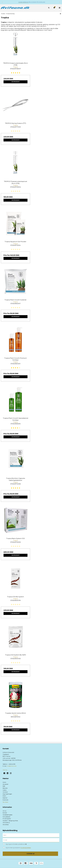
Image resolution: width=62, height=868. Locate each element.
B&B (4, 786)
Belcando (5, 788)
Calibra (5, 790)
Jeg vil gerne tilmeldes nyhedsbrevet (21, 844)
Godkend (30, 854)
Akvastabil (5, 784)
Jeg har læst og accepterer (18, 848)
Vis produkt (16, 82)
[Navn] (31, 835)
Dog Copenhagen (7, 794)
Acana (4, 782)
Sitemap (5, 770)
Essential (5, 798)
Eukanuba (5, 800)
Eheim (4, 796)
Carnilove (5, 792)
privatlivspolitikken (26, 848)
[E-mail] (31, 840)
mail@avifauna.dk (12, 766)
